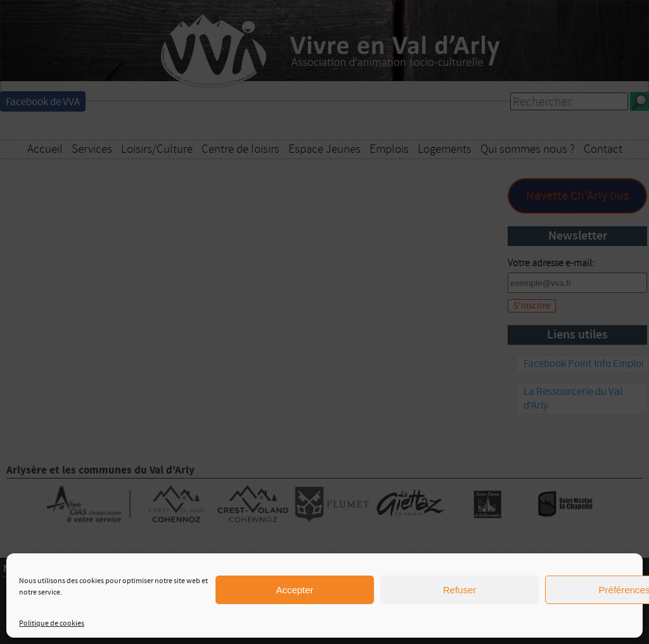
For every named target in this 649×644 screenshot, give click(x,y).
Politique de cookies (52, 623)
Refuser (460, 590)
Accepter (294, 590)
